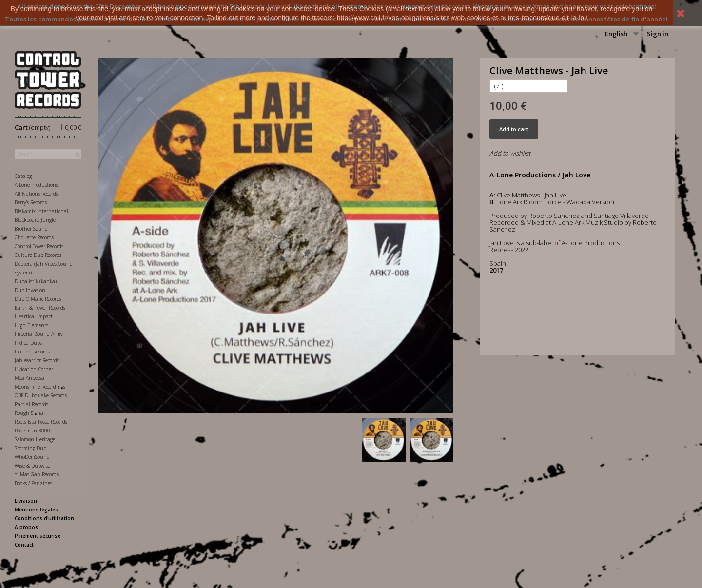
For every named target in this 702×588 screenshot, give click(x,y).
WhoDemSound (32, 457)
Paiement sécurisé (38, 536)
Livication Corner (34, 369)
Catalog (23, 176)
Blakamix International (41, 211)
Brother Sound (31, 229)
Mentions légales (36, 510)
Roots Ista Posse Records (41, 422)
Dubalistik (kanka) (36, 281)
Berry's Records (31, 202)
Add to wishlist (510, 153)
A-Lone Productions (36, 185)
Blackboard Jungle (35, 220)
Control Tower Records (39, 246)
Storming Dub (30, 448)
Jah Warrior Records (37, 360)
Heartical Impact (34, 316)
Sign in (658, 34)
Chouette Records (34, 237)
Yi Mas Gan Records (37, 474)
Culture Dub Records (38, 255)
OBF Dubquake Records (41, 395)
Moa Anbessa (29, 378)
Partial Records (31, 404)
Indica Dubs (28, 343)
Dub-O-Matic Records (38, 299)
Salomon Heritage (35, 439)
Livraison (26, 501)
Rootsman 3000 (32, 431)
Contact (24, 545)
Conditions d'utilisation (44, 518)
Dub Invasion (30, 290)
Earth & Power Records (40, 308)
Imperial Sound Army (39, 334)
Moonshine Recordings (40, 387)
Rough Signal (30, 413)
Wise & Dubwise (32, 466)
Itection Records (32, 352)
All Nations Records (36, 194)
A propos (26, 527)
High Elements (31, 325)
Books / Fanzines (33, 483)
